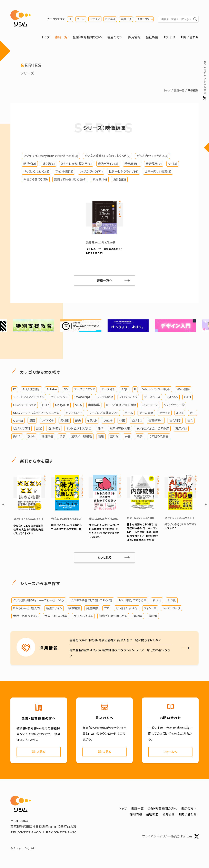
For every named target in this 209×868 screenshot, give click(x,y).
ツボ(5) (173, 164)
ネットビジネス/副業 (79, 429)
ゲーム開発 (146, 414)
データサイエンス (84, 390)
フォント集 (150, 609)
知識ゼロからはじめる (113, 617)
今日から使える (83, 617)
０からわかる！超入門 (26, 609)
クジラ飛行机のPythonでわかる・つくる (39, 602)
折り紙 (17, 437)
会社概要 (152, 37)
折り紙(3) (48, 164)
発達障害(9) (154, 164)
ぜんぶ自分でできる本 (132, 602)
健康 (101, 437)
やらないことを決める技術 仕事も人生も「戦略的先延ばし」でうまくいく (30, 531)
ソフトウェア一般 (174, 406)
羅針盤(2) (120, 180)
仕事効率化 (156, 422)
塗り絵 (114, 437)
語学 (140, 437)
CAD (188, 398)
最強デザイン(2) (108, 164)
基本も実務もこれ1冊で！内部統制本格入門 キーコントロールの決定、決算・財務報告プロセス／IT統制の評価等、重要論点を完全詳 (142, 533)
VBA (78, 406)
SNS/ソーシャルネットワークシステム (36, 414)
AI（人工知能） (31, 390)
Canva (18, 422)
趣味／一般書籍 (82, 437)
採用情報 (134, 37)
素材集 (65, 422)
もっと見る (105, 558)
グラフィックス (59, 398)
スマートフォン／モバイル (29, 398)
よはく (180, 414)
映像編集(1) (132, 164)
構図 (32, 422)
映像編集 (74, 609)
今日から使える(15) (36, 180)
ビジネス (110, 19)
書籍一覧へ (105, 281)
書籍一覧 (61, 37)
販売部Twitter (185, 838)
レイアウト (48, 422)
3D (66, 390)
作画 (122, 422)
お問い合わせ (190, 37)
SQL (125, 390)
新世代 (157, 602)
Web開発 (183, 390)
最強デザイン (54, 609)
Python (172, 398)
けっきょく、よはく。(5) (36, 172)
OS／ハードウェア (25, 406)
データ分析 (108, 390)
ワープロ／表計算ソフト (104, 414)
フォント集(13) (64, 172)
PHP (46, 406)
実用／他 (126, 19)
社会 (190, 422)
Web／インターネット (156, 390)
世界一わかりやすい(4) (124, 172)
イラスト (92, 422)
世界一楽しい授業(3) (158, 172)
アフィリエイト (74, 414)
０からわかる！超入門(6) (76, 164)
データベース (152, 398)
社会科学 (175, 422)
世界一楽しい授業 (56, 617)
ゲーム (81, 19)
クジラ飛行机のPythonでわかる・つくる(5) (51, 156)
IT (70, 19)
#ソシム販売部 (205, 81)
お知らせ (169, 37)
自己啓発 (54, 429)
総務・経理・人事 (120, 429)
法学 (101, 429)
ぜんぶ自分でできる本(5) (153, 156)
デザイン (95, 19)
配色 (78, 422)
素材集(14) (100, 180)
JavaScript (82, 398)
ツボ (107, 609)
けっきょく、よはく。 (127, 609)
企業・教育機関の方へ (87, 37)
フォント (108, 422)
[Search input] (176, 19)
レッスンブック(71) (91, 172)
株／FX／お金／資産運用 (153, 429)
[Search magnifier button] (195, 19)
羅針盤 (153, 617)
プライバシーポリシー (157, 838)
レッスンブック (171, 609)
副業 (39, 429)
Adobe (52, 390)
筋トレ (31, 437)
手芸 (128, 437)
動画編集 (94, 406)
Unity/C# (62, 406)
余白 (193, 414)
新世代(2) (30, 164)
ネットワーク (150, 406)
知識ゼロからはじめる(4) (70, 180)
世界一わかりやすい (26, 617)
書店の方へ (115, 37)
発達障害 (47, 437)
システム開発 (105, 398)
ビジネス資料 (22, 429)
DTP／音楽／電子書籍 (121, 406)
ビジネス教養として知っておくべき (91, 602)
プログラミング (128, 398)
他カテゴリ (143, 19)
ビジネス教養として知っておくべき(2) (108, 156)
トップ (46, 37)
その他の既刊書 (159, 437)
